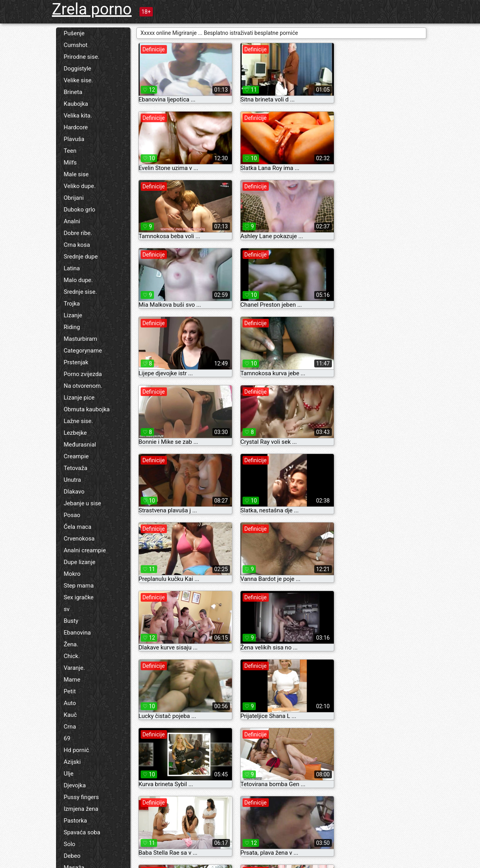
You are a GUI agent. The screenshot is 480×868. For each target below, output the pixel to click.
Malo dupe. (78, 280)
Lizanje (73, 315)
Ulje (69, 774)
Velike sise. (79, 80)
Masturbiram (81, 339)
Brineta (73, 92)
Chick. (72, 656)
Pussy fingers (82, 797)
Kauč (71, 715)
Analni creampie (85, 550)
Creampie (76, 456)
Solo (70, 844)
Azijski (72, 762)
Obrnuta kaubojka (87, 409)
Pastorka (75, 821)
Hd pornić (77, 750)
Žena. (71, 644)
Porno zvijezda (83, 374)
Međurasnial (80, 445)
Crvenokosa (79, 539)
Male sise (76, 174)
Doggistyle (78, 69)
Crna (70, 727)
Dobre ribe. (78, 233)
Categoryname (83, 351)
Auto (70, 703)
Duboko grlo (80, 210)
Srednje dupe (81, 257)
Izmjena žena (81, 809)
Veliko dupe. (80, 186)
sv (67, 609)
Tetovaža (76, 468)
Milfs (70, 163)
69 (67, 738)
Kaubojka (76, 104)
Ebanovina (77, 633)
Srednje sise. (81, 292)
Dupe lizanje (80, 562)
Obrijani (74, 198)
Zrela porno (92, 9)
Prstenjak (76, 362)
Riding (72, 327)
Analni (72, 221)
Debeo (72, 856)
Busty (71, 621)
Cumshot (76, 45)
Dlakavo (74, 492)
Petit (70, 691)
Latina (72, 268)
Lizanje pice (79, 398)
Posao (72, 515)
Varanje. (74, 668)
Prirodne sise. (82, 57)
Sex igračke (79, 597)
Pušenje (74, 33)
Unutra (72, 480)
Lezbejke (75, 433)
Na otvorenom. (83, 386)
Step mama (79, 586)
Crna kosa (77, 245)
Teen (70, 151)
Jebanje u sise (82, 503)
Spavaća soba (82, 832)
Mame (72, 680)
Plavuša (74, 139)
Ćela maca (78, 527)
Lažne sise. (79, 421)
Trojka (72, 304)
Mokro (72, 574)
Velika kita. (78, 116)
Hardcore (76, 127)
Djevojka (75, 785)
